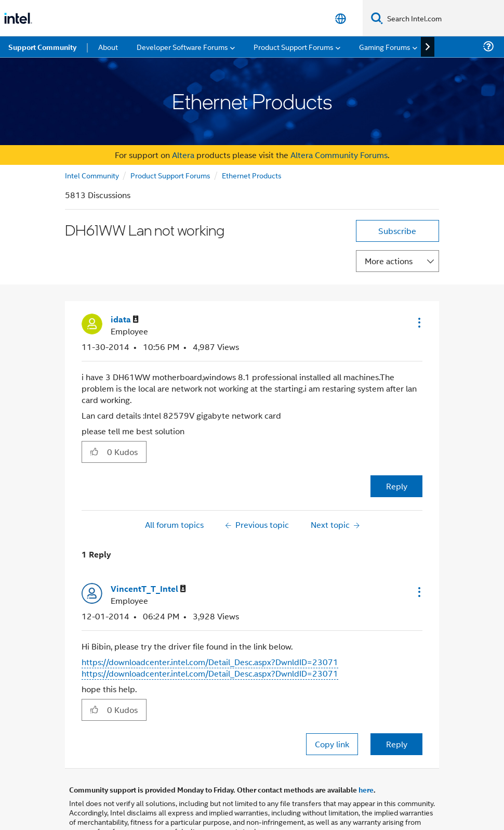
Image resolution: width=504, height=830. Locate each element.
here (366, 789)
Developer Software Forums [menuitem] (182, 47)
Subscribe (397, 231)
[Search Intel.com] (443, 18)
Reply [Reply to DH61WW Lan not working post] (397, 486)
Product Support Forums (170, 175)
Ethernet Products (252, 175)
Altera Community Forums (339, 155)
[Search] (377, 18)
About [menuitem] (108, 47)
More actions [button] (389, 261)
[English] (341, 18)
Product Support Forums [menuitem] (294, 47)
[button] (418, 322)
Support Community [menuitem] (42, 47)
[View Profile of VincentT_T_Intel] (148, 589)
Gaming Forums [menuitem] (385, 47)
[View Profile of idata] (125, 320)
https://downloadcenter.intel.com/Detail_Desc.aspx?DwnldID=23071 (210, 662)
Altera (183, 155)
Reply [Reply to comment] (397, 744)
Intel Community (92, 175)
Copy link (332, 744)
